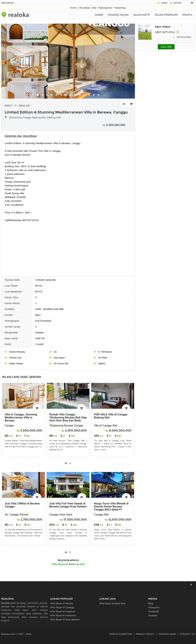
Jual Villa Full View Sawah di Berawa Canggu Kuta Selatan (68, 505)
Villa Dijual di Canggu (62, 607)
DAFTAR (177, 3)
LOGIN (164, 3)
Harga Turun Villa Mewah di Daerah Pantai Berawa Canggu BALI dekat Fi (111, 507)
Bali (94, 8)
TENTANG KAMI (167, 634)
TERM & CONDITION (121, 634)
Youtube (153, 615)
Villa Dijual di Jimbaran (63, 615)
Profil (187, 15)
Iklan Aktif (142, 15)
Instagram (154, 607)
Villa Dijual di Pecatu (62, 603)
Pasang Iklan (118, 15)
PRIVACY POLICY (145, 634)
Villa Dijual (85, 8)
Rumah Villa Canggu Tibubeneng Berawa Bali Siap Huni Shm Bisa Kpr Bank (68, 417)
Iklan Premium (166, 15)
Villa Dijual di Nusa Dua (112, 603)
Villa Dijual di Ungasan (63, 611)
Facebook (154, 611)
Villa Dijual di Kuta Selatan (65, 619)
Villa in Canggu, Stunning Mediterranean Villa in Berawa (21, 417)
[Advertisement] (68, 247)
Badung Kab (105, 8)
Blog (151, 603)
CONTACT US (187, 634)
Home (73, 8)
